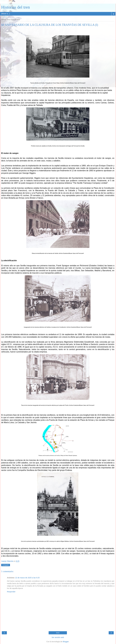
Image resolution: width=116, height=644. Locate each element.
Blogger (66, 642)
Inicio (58, 633)
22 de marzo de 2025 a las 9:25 (27, 578)
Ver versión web (58, 637)
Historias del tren (16, 7)
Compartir (6, 565)
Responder (11, 592)
